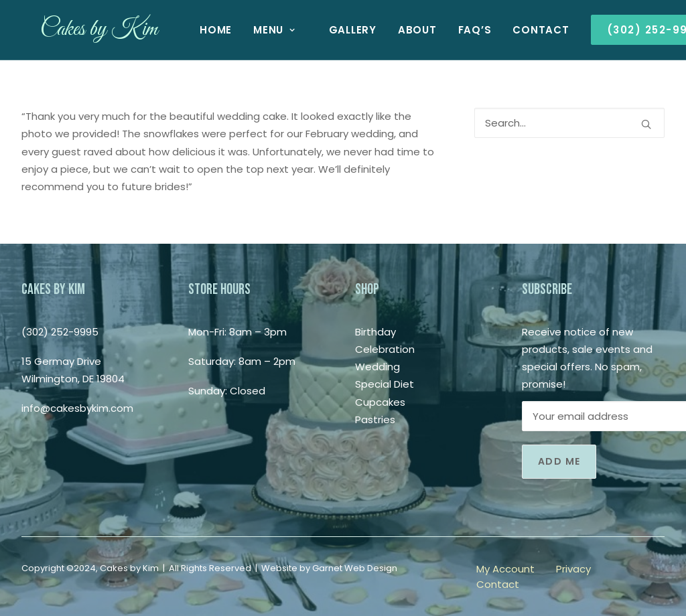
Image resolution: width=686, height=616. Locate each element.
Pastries (375, 419)
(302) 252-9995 (60, 332)
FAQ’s (456, 30)
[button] (646, 124)
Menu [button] (256, 30)
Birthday (375, 332)
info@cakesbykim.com (77, 408)
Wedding (378, 367)
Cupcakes (380, 402)
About (399, 30)
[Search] (569, 123)
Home (197, 30)
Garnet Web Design (355, 568)
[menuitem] (197, 30)
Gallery (334, 30)
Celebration (385, 349)
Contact (522, 30)
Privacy (573, 569)
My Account (505, 569)
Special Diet (385, 384)
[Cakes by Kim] (80, 30)
